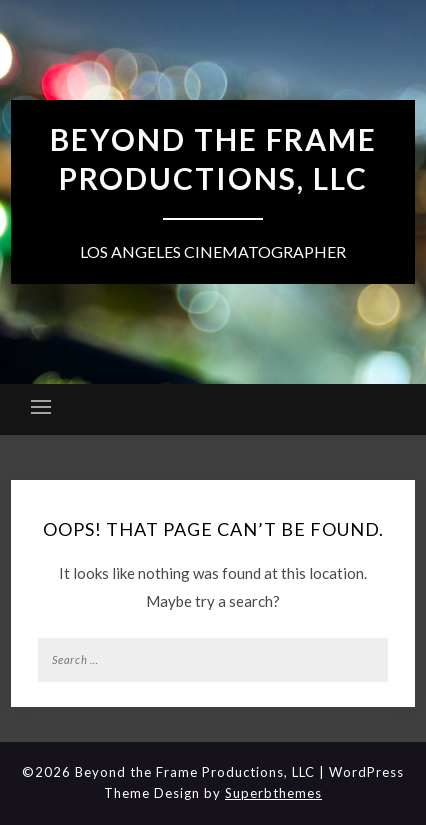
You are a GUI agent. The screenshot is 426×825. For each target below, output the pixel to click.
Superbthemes (273, 793)
